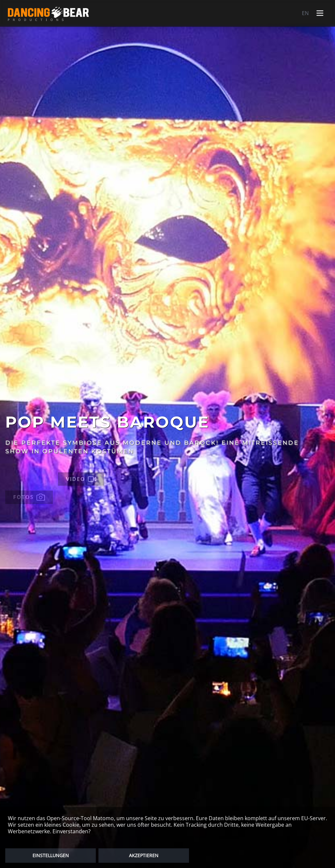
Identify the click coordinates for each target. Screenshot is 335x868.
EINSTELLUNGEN (51, 855)
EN (305, 13)
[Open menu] (320, 13)
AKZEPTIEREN (144, 855)
